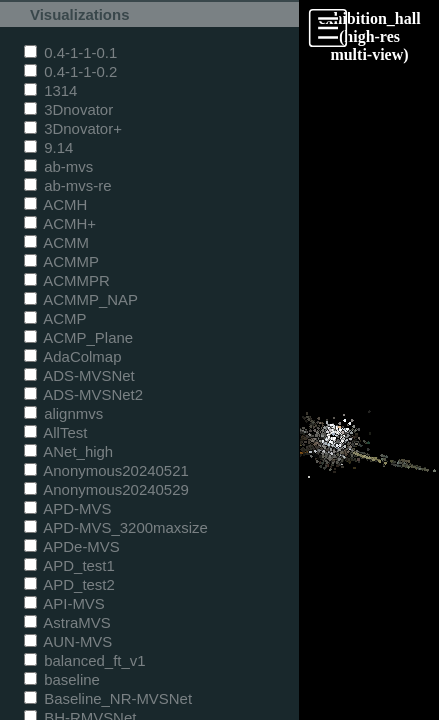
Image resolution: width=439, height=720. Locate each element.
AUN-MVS (68, 641)
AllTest (55, 432)
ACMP (55, 318)
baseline (62, 679)
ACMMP (61, 261)
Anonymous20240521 (106, 470)
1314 (50, 90)
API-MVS (64, 603)
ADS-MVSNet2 (83, 394)
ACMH (55, 204)
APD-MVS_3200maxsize (116, 527)
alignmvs (63, 413)
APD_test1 (69, 565)
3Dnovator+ (73, 128)
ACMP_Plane (78, 337)
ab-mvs (58, 166)
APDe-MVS (72, 546)
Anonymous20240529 (106, 489)
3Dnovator (68, 109)
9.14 (48, 147)
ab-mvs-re (67, 185)
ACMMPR (67, 280)
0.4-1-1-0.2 (70, 71)
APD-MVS (67, 508)
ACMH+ (60, 223)
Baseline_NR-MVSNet (108, 698)
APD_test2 (69, 584)
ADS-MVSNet (79, 375)
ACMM (56, 242)
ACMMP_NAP (81, 299)
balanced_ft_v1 (85, 660)
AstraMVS (67, 622)
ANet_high (68, 451)
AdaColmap (72, 356)
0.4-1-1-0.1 (70, 52)
